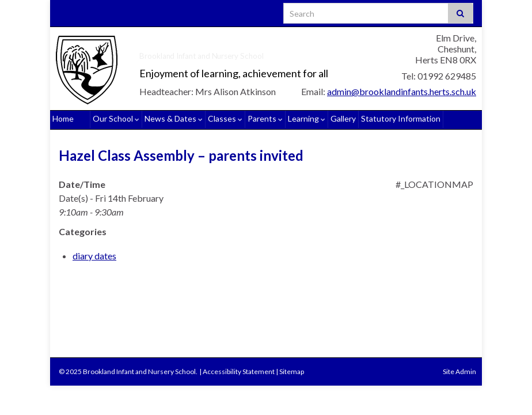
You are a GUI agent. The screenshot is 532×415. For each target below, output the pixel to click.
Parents (265, 118)
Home (63, 118)
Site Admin (459, 371)
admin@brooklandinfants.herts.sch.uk (402, 91)
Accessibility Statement (239, 371)
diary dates (94, 256)
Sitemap (292, 371)
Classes (225, 118)
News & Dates (174, 118)
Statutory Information (401, 118)
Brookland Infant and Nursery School (225, 54)
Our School (116, 118)
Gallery (343, 118)
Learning (307, 118)
